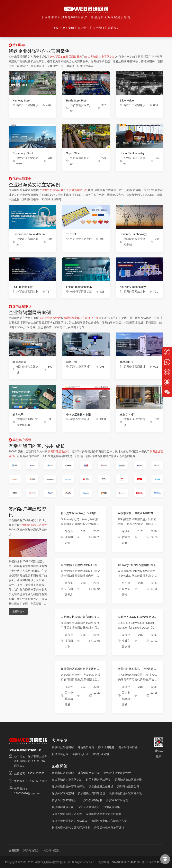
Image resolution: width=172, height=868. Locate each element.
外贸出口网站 (86, 747)
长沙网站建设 (51, 850)
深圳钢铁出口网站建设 (128, 780)
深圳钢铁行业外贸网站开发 (68, 786)
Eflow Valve (127, 101)
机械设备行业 (60, 754)
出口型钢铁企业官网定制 (100, 57)
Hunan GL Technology (133, 234)
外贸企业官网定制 (81, 239)
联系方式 (113, 28)
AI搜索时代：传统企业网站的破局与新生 (137, 515)
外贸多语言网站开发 (69, 589)
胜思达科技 (126, 362)
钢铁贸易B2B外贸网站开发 (66, 57)
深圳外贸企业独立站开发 (67, 814)
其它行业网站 (101, 754)
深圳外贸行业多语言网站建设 (70, 821)
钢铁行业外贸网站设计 (117, 773)
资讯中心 (83, 28)
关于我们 (98, 28)
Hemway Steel (21, 101)
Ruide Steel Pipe (76, 101)
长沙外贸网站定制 (77, 190)
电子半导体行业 (128, 747)
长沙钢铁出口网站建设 (91, 793)
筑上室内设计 (128, 415)
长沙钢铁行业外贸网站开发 (125, 793)
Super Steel (73, 153)
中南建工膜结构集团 (78, 415)
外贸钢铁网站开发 (126, 589)
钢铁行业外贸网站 (63, 747)
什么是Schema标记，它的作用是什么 (80, 515)
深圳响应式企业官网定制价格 (104, 814)
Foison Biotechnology (79, 287)
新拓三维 (72, 362)
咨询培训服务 (106, 747)
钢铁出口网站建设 (27, 105)
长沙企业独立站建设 (64, 800)
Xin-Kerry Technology (133, 287)
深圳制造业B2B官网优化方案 (81, 318)
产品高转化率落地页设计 (109, 828)
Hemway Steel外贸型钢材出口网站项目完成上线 (136, 567)
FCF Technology (23, 287)
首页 (56, 28)
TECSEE (72, 234)
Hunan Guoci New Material (29, 234)
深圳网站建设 (31, 850)
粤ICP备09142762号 (154, 862)
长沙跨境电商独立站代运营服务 (71, 828)
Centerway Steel (23, 153)
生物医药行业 (80, 754)
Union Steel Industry (132, 153)
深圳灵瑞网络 (112, 807)
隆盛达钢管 (19, 362)
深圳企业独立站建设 (35, 525)
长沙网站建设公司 (63, 807)
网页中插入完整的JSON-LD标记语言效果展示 (80, 567)
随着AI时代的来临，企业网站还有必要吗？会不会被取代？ (137, 670)
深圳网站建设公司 (59, 451)
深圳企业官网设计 (50, 318)
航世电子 (18, 415)
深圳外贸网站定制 (52, 190)
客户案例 (68, 28)
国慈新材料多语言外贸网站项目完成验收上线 (80, 618)
